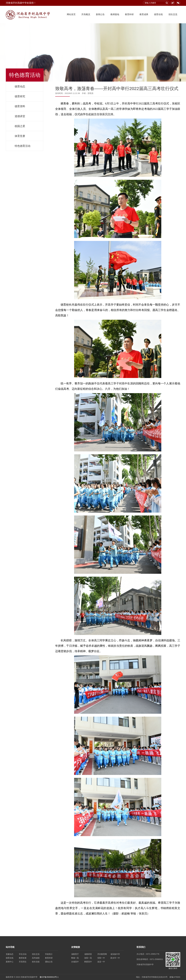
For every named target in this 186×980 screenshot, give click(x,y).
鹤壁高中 (88, 962)
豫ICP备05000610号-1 (49, 977)
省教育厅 (75, 954)
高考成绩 (36, 958)
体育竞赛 (20, 136)
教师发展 (23, 958)
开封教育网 (102, 954)
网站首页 (71, 14)
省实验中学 (115, 954)
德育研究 (20, 96)
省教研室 (88, 954)
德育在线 (158, 14)
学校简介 (49, 954)
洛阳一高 (88, 958)
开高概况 (86, 14)
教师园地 (115, 14)
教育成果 (144, 14)
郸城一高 (75, 958)
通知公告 (49, 962)
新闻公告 (100, 14)
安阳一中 (101, 958)
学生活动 (23, 954)
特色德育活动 (23, 146)
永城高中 (75, 962)
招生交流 (173, 14)
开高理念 (23, 962)
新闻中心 (10, 962)
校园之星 (20, 126)
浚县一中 (101, 962)
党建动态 (10, 954)
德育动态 (20, 87)
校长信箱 (36, 962)
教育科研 (129, 14)
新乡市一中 (115, 958)
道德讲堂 (20, 116)
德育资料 (20, 106)
